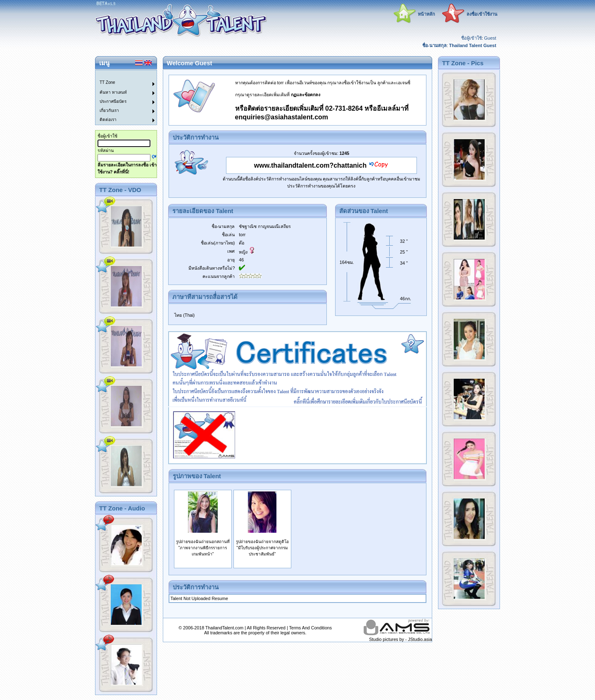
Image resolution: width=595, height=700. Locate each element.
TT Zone (107, 82)
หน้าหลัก (426, 14)
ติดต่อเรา (108, 120)
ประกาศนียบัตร (113, 101)
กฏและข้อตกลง (306, 95)
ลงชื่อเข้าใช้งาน (482, 14)
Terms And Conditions (310, 628)
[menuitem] (121, 75)
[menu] (121, 97)
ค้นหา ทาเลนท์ (113, 92)
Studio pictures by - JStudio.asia (400, 639)
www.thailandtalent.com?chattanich (310, 165)
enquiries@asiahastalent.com (282, 117)
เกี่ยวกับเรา (109, 110)
